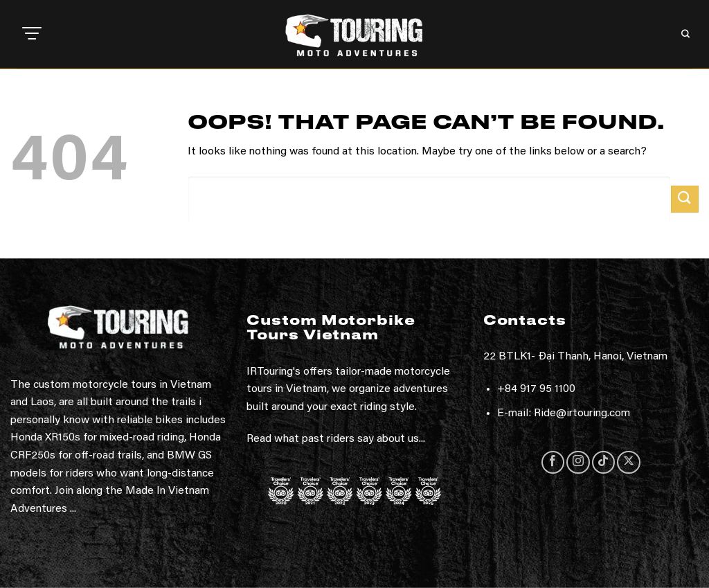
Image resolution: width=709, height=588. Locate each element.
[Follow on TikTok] (603, 462)
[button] (32, 35)
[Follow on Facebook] (553, 462)
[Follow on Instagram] (578, 462)
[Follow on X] (628, 462)
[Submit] (685, 199)
